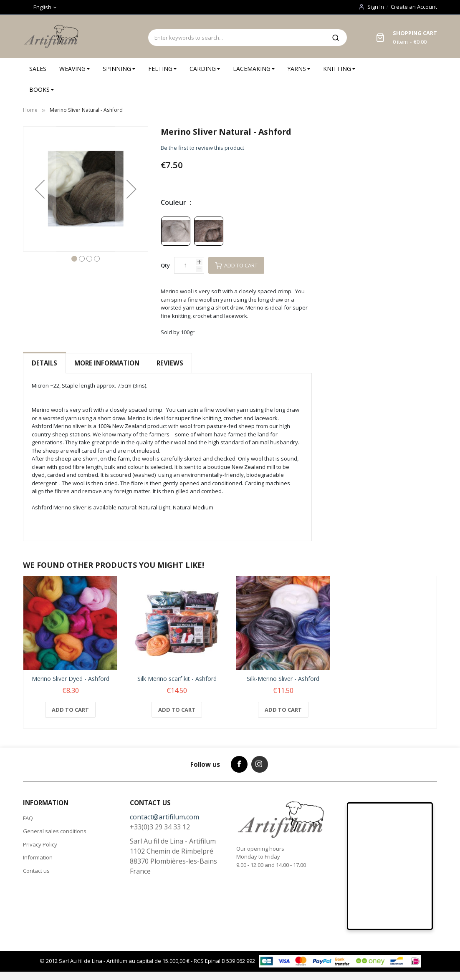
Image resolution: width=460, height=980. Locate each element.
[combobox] (236, 38)
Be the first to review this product (202, 148)
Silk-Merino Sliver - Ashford (283, 679)
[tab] (44, 363)
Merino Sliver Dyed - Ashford (71, 679)
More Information (107, 363)
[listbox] (194, 231)
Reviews (170, 363)
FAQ (28, 818)
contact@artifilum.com (164, 817)
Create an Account (414, 7)
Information (38, 857)
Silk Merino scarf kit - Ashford (177, 679)
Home (30, 110)
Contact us (36, 871)
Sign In (376, 7)
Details (44, 363)
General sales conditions (55, 831)
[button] (40, 189)
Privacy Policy (40, 844)
